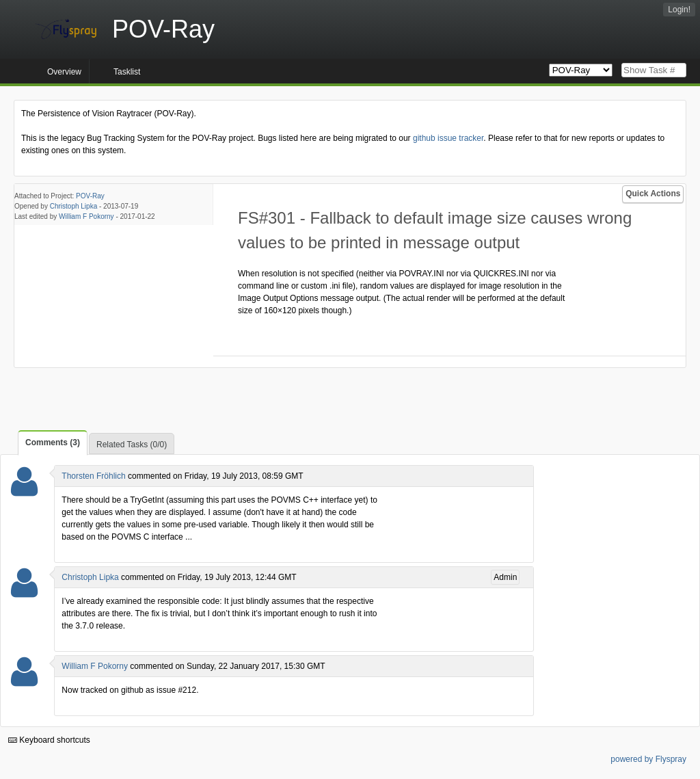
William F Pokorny (86, 216)
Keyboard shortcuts (49, 740)
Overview (64, 72)
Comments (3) (53, 443)
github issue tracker (448, 138)
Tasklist (127, 72)
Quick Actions (653, 194)
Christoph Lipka (73, 206)
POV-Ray (90, 196)
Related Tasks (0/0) (132, 445)
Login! (679, 10)
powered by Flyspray (648, 759)
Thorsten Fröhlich (93, 476)
